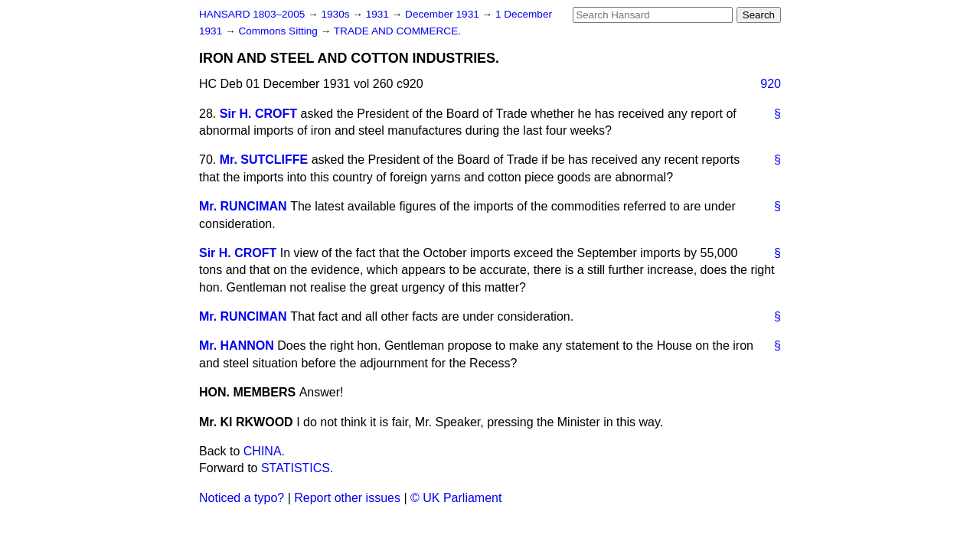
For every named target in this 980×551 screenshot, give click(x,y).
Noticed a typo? (242, 498)
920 (771, 84)
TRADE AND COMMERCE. (397, 31)
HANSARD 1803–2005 (252, 14)
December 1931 (444, 14)
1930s (336, 14)
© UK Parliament (456, 498)
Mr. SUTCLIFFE (264, 160)
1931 (379, 14)
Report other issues (347, 498)
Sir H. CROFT (258, 114)
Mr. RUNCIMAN (243, 206)
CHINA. (264, 451)
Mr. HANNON (237, 346)
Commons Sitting (279, 31)
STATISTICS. (297, 468)
